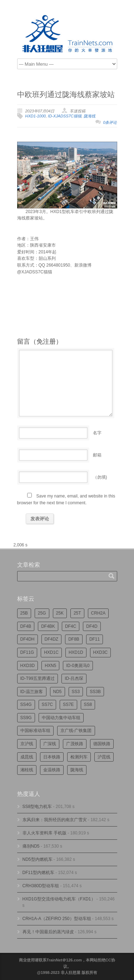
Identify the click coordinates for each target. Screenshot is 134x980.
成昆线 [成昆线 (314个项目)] (27, 757)
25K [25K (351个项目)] (60, 613)
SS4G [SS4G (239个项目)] (26, 704)
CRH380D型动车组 (41, 886)
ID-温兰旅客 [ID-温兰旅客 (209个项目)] (32, 692)
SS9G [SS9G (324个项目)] (26, 718)
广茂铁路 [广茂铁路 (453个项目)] (75, 744)
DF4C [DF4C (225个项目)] (71, 626)
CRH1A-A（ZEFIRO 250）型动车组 (57, 919)
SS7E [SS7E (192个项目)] (68, 704)
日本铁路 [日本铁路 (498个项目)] (52, 757)
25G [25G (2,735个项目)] (42, 613)
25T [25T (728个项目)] (77, 613)
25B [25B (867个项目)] (24, 613)
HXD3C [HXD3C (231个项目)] (101, 652)
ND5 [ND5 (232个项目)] (58, 692)
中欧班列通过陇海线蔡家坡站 (66, 94)
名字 (97, 433)
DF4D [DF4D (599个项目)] (92, 626)
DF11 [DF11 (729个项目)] (95, 639)
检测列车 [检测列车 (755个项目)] (79, 757)
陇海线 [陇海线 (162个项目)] (77, 770)
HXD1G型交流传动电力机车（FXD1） (59, 899)
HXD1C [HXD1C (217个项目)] (51, 652)
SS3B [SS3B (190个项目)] (95, 692)
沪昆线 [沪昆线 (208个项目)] (104, 757)
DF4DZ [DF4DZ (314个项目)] (52, 639)
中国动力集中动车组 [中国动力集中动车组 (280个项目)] (61, 718)
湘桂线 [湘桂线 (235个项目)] (27, 770)
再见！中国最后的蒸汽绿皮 (48, 932)
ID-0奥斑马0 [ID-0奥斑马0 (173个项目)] (78, 666)
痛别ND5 (31, 846)
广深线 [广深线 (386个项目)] (50, 744)
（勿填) (100, 477)
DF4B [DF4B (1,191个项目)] (26, 626)
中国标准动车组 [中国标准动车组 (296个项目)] (35, 731)
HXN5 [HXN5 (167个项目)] (50, 666)
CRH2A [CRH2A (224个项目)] (98, 613)
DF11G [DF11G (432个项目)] (27, 652)
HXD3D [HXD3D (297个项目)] (28, 666)
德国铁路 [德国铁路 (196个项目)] (102, 744)
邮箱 (97, 455)
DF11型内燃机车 (38, 873)
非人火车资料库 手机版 (44, 833)
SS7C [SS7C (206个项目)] (47, 704)
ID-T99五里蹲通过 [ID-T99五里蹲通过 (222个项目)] (38, 678)
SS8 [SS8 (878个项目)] (88, 704)
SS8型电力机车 (37, 807)
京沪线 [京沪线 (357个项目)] (27, 744)
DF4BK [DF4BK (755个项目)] (48, 626)
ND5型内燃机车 (38, 859)
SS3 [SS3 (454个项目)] (76, 692)
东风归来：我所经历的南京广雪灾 (55, 820)
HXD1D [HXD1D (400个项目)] (76, 652)
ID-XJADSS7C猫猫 (65, 116)
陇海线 (90, 116)
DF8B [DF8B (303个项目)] (74, 639)
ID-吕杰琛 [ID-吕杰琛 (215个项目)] (74, 678)
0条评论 (110, 122)
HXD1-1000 (36, 116)
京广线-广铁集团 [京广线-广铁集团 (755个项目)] (76, 731)
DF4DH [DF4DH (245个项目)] (28, 639)
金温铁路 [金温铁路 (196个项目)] (52, 770)
